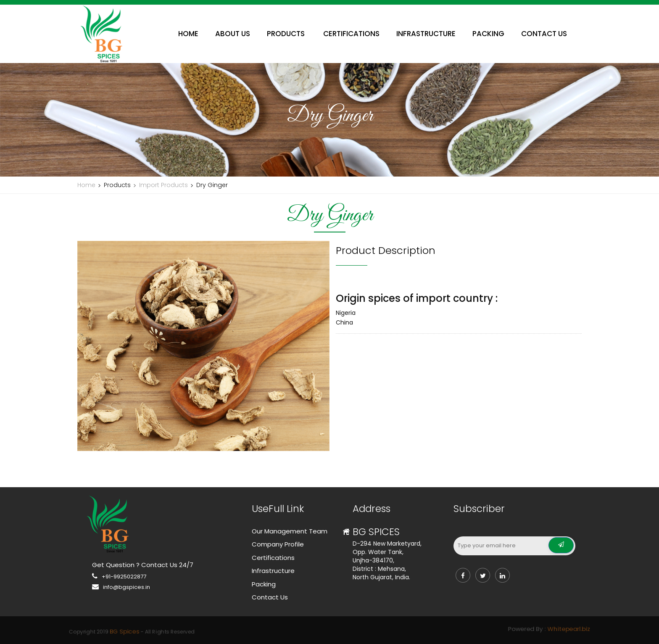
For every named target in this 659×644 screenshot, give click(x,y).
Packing (264, 584)
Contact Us (270, 597)
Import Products (163, 185)
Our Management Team (290, 531)
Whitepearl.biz (427, 629)
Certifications (273, 558)
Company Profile (278, 544)
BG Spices (246, 631)
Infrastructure (273, 571)
